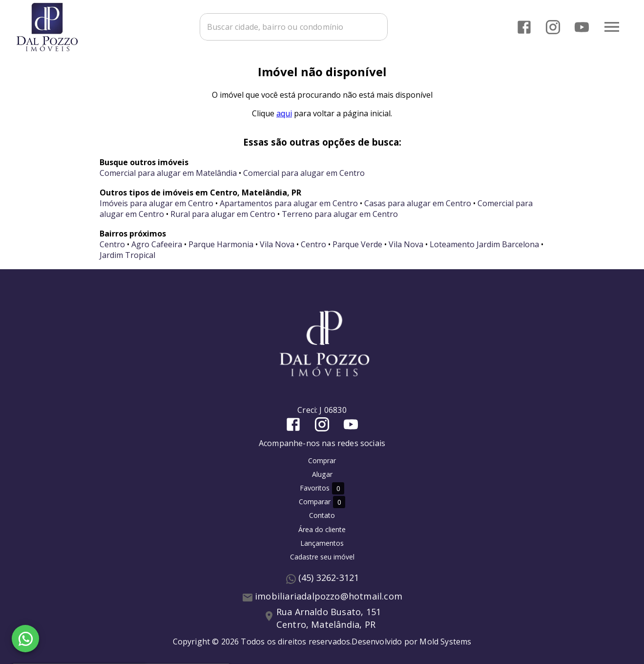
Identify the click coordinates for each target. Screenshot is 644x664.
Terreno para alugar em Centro (340, 214)
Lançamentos (322, 543)
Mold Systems (445, 642)
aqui (284, 113)
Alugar (322, 474)
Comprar (322, 461)
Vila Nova (277, 244)
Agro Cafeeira (157, 244)
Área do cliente (322, 529)
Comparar (322, 502)
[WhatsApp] (25, 639)
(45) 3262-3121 (329, 578)
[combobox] (294, 27)
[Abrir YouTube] (582, 27)
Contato (322, 515)
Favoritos (322, 488)
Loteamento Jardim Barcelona (484, 244)
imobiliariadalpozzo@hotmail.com (329, 596)
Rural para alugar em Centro (223, 214)
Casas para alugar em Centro (418, 203)
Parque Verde (357, 244)
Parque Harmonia (221, 244)
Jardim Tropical (127, 255)
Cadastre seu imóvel (322, 557)
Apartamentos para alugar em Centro (289, 203)
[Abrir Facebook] (524, 27)
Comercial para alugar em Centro (304, 173)
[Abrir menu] (612, 27)
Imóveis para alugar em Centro (156, 203)
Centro (112, 244)
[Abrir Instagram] (553, 27)
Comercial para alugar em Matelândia (168, 173)
